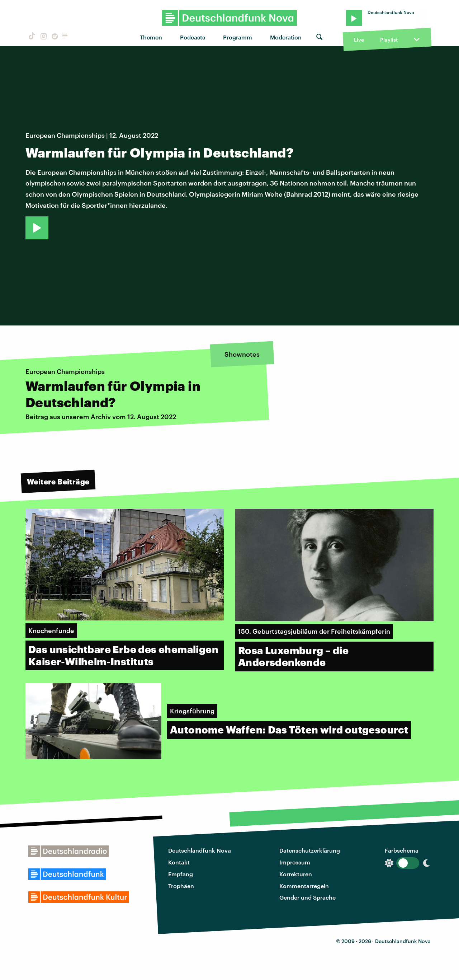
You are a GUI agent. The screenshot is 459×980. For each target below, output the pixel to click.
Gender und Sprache (307, 897)
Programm (238, 37)
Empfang (181, 874)
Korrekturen (296, 874)
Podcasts (193, 37)
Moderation (286, 37)
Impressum (295, 862)
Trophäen (181, 886)
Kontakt (179, 862)
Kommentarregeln (304, 886)
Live (359, 40)
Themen (151, 37)
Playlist (389, 40)
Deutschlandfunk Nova (200, 850)
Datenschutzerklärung (310, 850)
